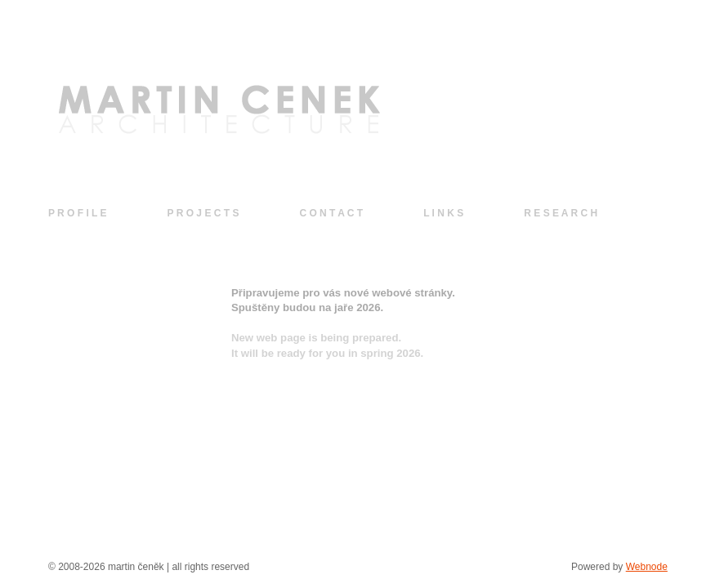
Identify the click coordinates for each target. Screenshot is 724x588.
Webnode (647, 567)
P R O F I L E (78, 213)
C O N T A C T (331, 213)
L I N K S (443, 213)
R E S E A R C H (561, 213)
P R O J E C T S (203, 213)
